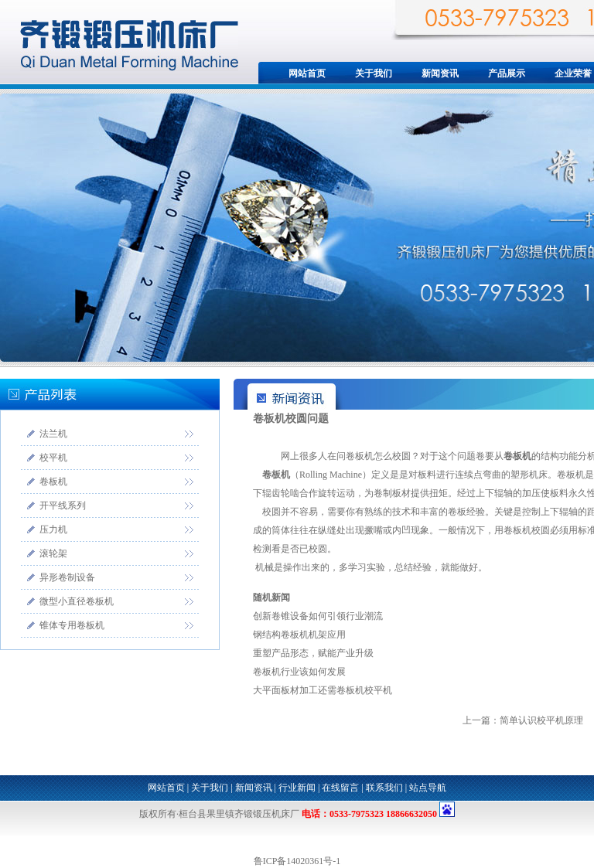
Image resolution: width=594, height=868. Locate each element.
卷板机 (53, 482)
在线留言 (340, 788)
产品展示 (507, 73)
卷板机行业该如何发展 (299, 672)
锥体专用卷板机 (72, 625)
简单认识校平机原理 (541, 720)
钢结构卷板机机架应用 (299, 635)
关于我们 (374, 73)
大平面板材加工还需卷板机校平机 (323, 690)
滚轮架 (53, 553)
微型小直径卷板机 (77, 601)
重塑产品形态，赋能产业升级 (313, 653)
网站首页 (307, 73)
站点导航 (428, 788)
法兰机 (53, 434)
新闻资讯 (440, 73)
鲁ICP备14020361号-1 (297, 861)
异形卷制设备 (67, 577)
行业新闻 (297, 788)
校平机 (53, 458)
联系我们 (384, 788)
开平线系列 (63, 505)
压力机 (53, 529)
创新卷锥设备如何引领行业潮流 (318, 616)
